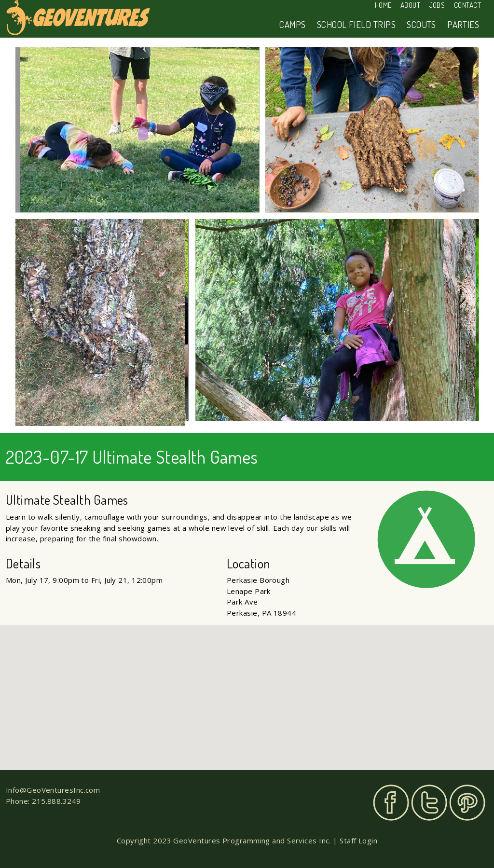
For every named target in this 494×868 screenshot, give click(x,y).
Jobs (437, 5)
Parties (463, 24)
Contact (467, 5)
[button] (247, 689)
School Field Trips (356, 24)
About (410, 5)
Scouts (421, 24)
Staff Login (358, 840)
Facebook (391, 803)
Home (383, 5)
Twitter (429, 803)
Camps (292, 24)
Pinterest (467, 803)
